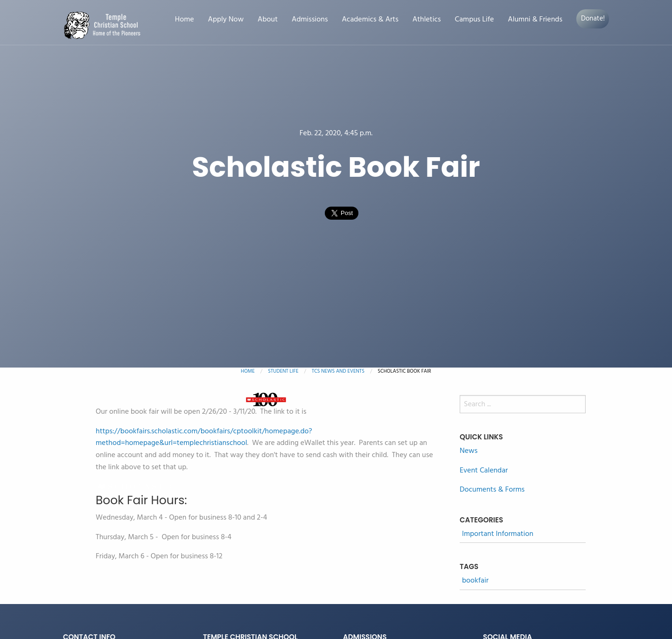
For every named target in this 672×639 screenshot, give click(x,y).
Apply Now (226, 20)
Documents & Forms (492, 490)
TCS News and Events (338, 371)
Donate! (593, 19)
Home (185, 20)
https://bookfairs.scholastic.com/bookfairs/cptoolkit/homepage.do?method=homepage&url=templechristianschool (204, 438)
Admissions (310, 20)
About (268, 20)
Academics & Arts (370, 20)
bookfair (475, 581)
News (469, 451)
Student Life (283, 371)
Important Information (498, 534)
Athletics (427, 20)
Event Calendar (484, 471)
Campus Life (475, 20)
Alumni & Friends (535, 20)
